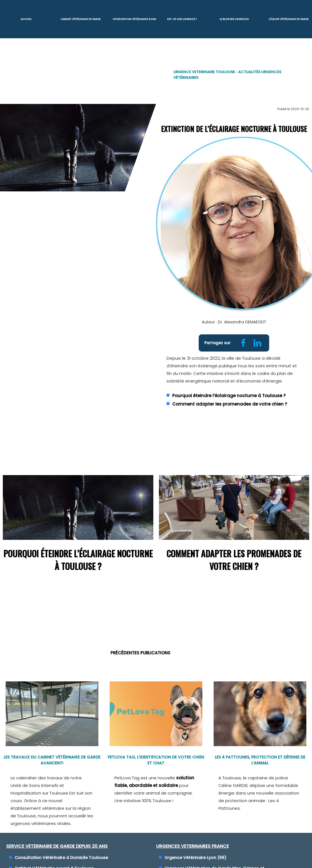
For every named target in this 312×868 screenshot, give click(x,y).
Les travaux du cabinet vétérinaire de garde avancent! (52, 751)
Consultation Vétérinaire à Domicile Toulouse (61, 849)
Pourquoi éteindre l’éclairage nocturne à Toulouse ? (229, 389)
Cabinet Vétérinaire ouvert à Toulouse (54, 859)
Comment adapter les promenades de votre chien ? (230, 398)
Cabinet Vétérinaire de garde (81, 19)
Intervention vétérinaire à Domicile (134, 19)
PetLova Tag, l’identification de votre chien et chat (156, 751)
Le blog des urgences (234, 19)
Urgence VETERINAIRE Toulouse (204, 71)
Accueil (26, 19)
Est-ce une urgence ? (182, 19)
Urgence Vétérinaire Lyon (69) (195, 849)
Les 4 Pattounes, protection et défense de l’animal (260, 751)
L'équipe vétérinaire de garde (289, 19)
